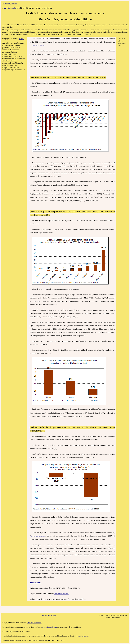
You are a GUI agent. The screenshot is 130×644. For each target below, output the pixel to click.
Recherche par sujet (10, 4)
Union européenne (38, 45)
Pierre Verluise (36, 582)
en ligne (21, 39)
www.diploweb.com (61, 594)
